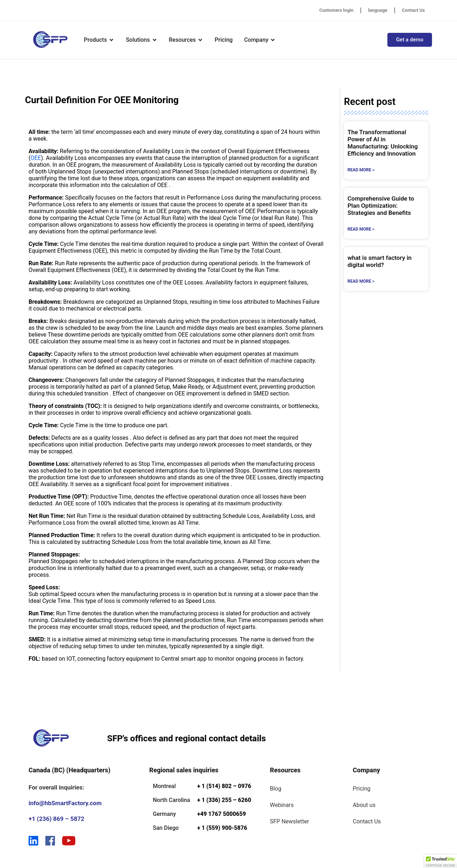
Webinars (282, 805)
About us (364, 805)
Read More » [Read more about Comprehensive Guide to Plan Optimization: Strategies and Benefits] (361, 229)
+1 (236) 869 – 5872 (56, 819)
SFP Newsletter (289, 821)
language (378, 10)
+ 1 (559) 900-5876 (222, 828)
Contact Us (413, 10)
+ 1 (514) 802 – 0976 (224, 786)
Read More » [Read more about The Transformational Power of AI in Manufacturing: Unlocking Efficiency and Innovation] (361, 170)
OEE (36, 158)
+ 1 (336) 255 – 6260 (224, 800)
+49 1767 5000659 (222, 814)
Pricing (362, 789)
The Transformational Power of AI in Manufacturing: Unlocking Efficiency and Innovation (383, 143)
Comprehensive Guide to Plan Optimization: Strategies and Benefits (381, 206)
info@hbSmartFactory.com (65, 803)
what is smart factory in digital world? (380, 261)
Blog (276, 789)
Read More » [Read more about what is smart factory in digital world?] (361, 281)
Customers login (336, 10)
